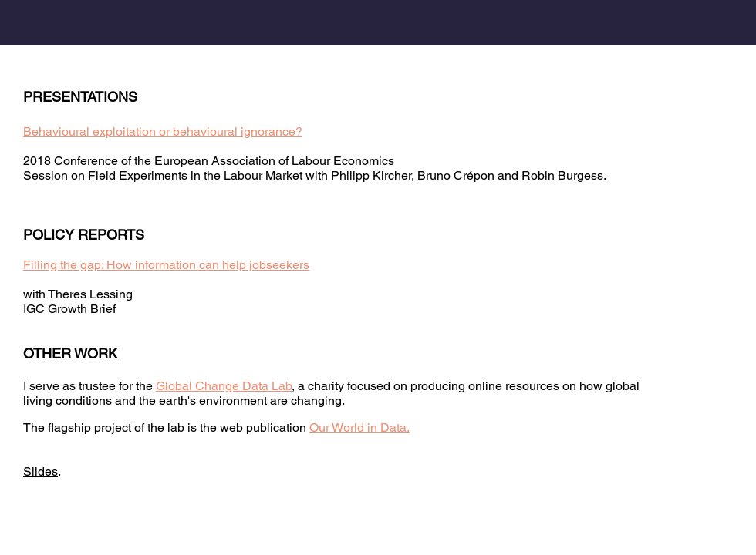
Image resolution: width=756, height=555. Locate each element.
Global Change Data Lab (224, 386)
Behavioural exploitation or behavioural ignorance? (163, 131)
